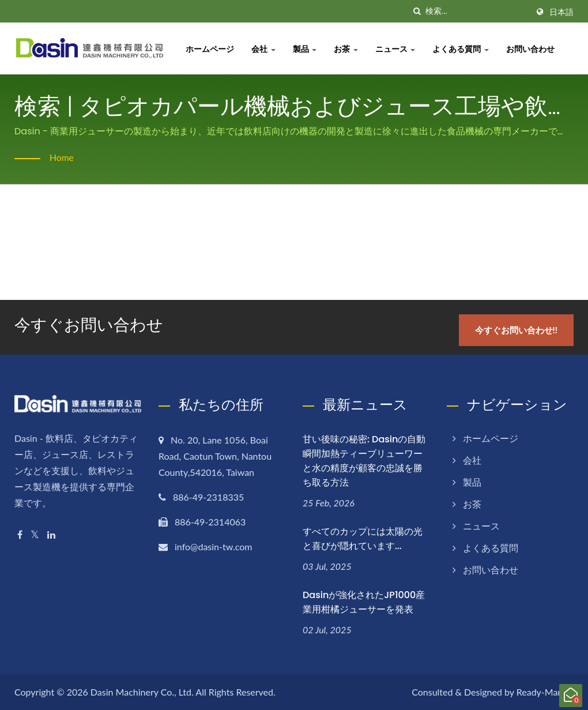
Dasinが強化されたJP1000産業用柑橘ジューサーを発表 (364, 602)
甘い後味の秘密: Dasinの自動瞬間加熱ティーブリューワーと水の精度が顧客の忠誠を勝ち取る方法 (364, 460)
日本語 (561, 12)
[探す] (417, 11)
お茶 (348, 49)
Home (62, 157)
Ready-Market (545, 691)
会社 (265, 49)
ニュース (397, 49)
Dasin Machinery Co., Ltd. (142, 691)
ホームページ (212, 49)
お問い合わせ (532, 49)
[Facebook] (20, 534)
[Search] (477, 11)
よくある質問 (462, 49)
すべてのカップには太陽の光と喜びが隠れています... (363, 538)
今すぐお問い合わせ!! (517, 329)
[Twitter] (35, 534)
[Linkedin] (51, 534)
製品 (307, 49)
